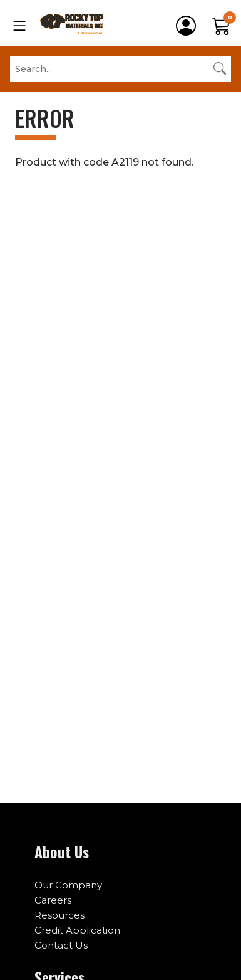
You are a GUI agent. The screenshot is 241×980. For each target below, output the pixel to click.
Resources (59, 915)
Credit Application (77, 930)
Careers (53, 900)
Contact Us (61, 945)
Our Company (68, 885)
